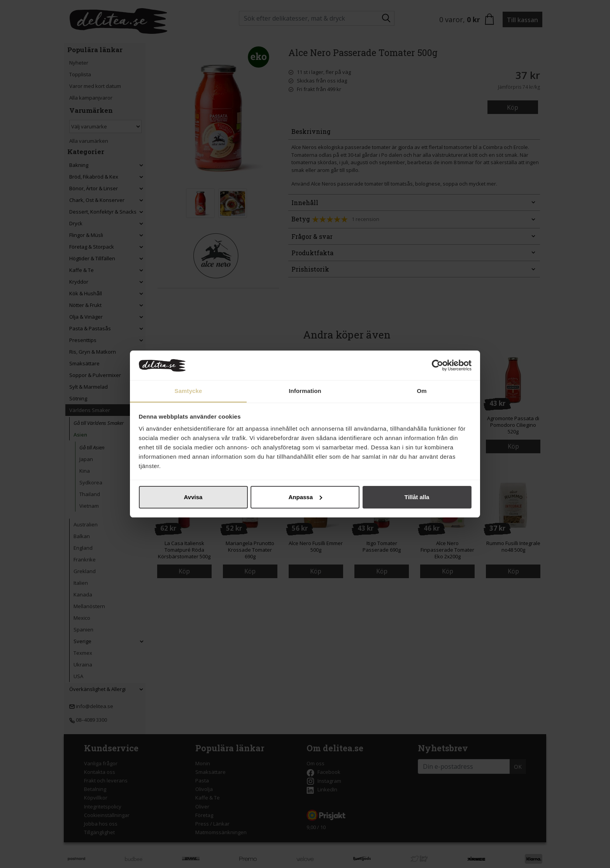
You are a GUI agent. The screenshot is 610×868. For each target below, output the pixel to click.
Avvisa (193, 497)
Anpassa (305, 497)
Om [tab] (422, 391)
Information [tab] (305, 391)
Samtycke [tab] (188, 391)
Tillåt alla (417, 497)
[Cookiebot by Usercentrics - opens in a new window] (437, 365)
